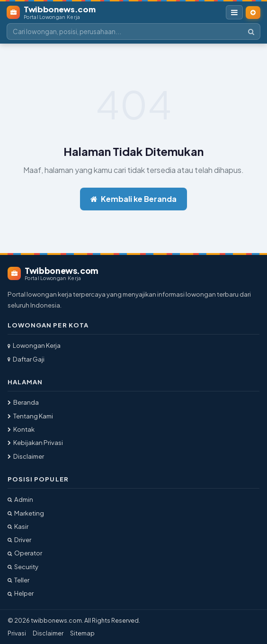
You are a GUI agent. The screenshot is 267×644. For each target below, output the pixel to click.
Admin (20, 499)
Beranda (23, 402)
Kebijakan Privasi (35, 442)
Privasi (17, 633)
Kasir (18, 526)
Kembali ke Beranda (133, 199)
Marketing (26, 513)
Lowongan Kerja (34, 345)
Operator (25, 553)
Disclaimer (26, 456)
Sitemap (82, 633)
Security (23, 567)
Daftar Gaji (26, 359)
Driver (19, 540)
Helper (21, 593)
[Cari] (251, 32)
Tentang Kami (30, 416)
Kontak (21, 429)
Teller (18, 580)
